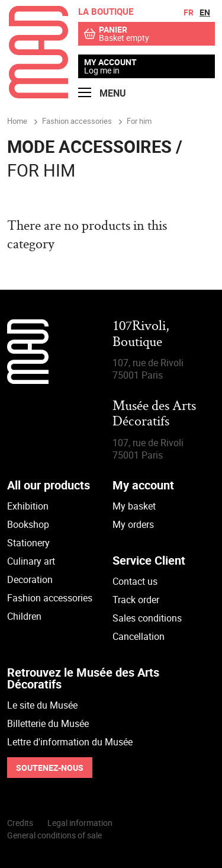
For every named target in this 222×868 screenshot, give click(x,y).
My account (110, 62)
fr (189, 12)
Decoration (30, 579)
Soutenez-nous (50, 768)
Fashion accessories (50, 598)
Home (17, 121)
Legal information (80, 823)
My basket (134, 506)
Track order (136, 600)
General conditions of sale (54, 835)
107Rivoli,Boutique (141, 334)
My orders (133, 524)
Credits (20, 823)
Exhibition (28, 506)
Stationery (28, 543)
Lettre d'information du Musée (70, 742)
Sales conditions (147, 618)
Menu (102, 93)
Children (24, 616)
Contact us (135, 581)
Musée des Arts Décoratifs (154, 414)
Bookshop (28, 524)
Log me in (102, 70)
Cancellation (139, 636)
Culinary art (31, 561)
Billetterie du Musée (48, 723)
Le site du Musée (42, 705)
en (205, 12)
